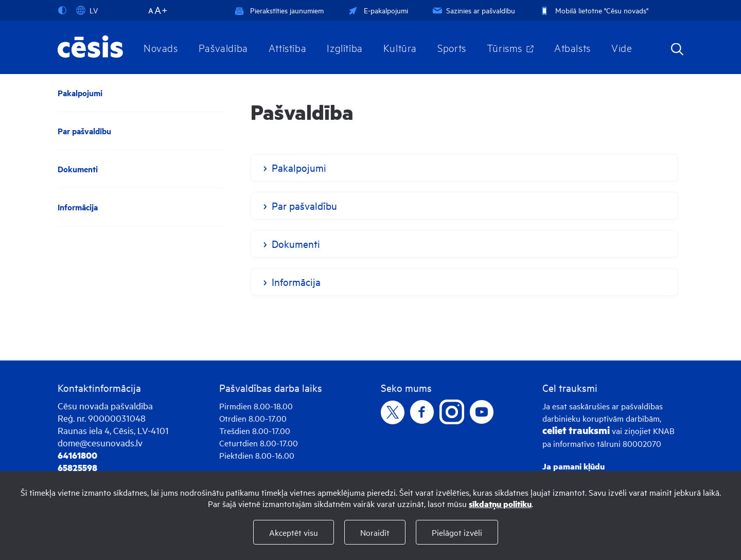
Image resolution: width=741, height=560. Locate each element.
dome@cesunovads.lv (100, 442)
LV (87, 10)
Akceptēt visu (294, 532)
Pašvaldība (223, 47)
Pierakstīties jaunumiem (279, 10)
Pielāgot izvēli (457, 532)
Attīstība (288, 47)
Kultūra (400, 47)
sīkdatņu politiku (500, 504)
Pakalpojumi (80, 93)
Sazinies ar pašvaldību (473, 10)
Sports (452, 47)
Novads (161, 47)
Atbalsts (572, 47)
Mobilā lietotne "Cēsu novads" (593, 10)
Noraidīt (375, 532)
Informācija (78, 207)
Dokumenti (78, 169)
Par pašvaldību (84, 131)
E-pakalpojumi (377, 10)
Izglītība (345, 47)
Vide (622, 47)
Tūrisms (505, 47)
